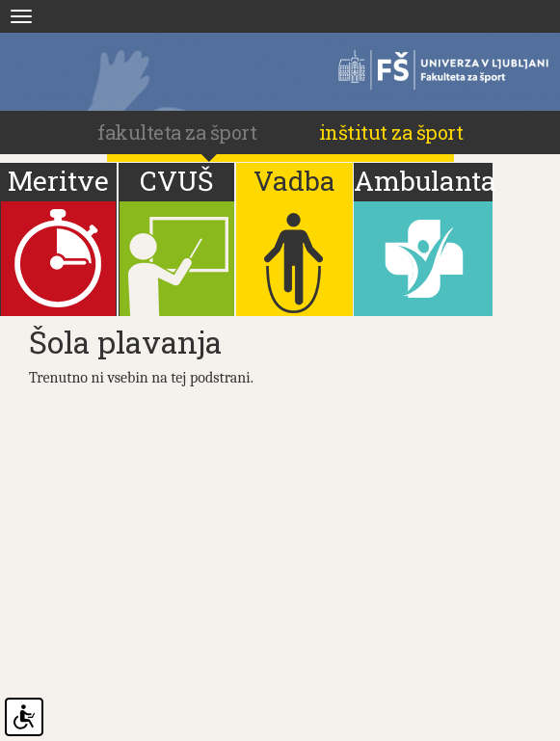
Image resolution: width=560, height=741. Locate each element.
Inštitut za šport (391, 132)
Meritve (58, 181)
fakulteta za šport (179, 132)
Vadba (294, 181)
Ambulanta (423, 181)
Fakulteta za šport (434, 70)
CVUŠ (176, 181)
